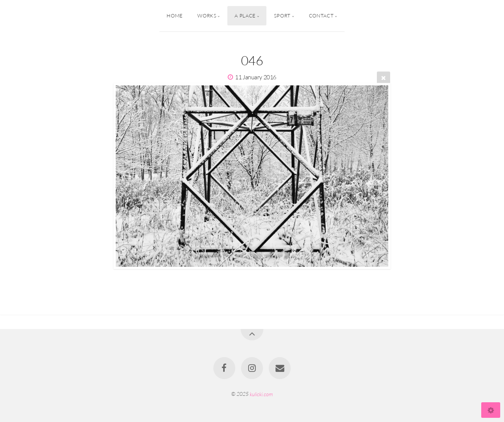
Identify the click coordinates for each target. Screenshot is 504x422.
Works (207, 16)
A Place (245, 16)
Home (175, 16)
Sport (282, 16)
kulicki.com (261, 394)
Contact (321, 16)
